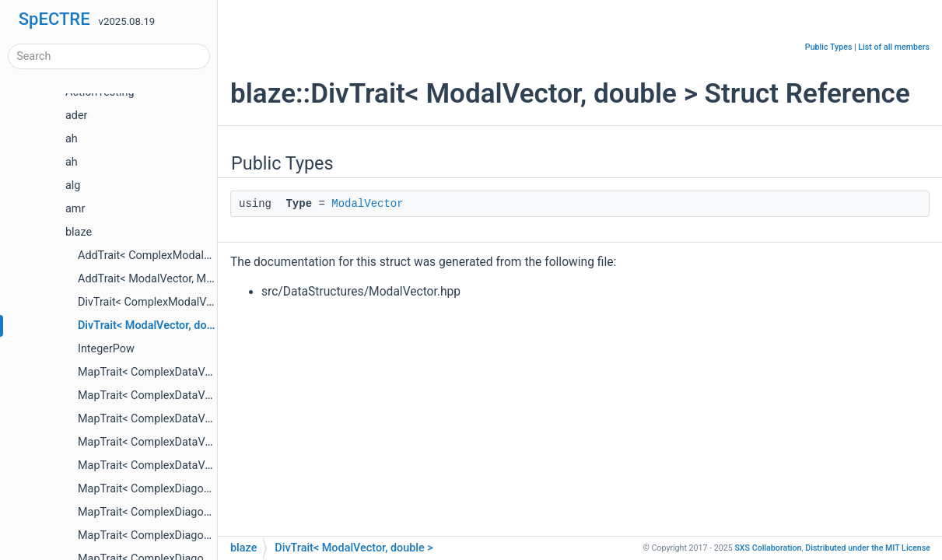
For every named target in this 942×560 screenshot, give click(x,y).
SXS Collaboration (768, 548)
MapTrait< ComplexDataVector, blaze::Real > (187, 419)
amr (75, 209)
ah (72, 139)
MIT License (868, 548)
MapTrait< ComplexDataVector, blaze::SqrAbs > (194, 442)
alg (73, 185)
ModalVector (367, 204)
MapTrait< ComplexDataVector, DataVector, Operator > (212, 465)
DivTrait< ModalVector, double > (157, 325)
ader (76, 115)
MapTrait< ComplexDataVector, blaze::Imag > (189, 395)
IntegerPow (106, 349)
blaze (79, 232)
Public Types (829, 47)
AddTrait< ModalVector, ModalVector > (173, 279)
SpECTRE (54, 19)
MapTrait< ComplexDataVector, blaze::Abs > (186, 372)
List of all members (894, 47)
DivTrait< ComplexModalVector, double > (178, 302)
